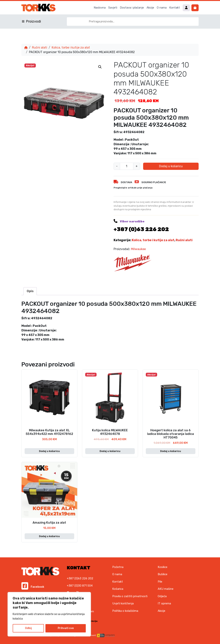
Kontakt (175, 8)
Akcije (150, 8)
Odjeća (162, 596)
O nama (162, 8)
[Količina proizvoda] (127, 166)
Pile (160, 582)
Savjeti (113, 8)
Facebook (33, 587)
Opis (30, 291)
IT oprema (164, 603)
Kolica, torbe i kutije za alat (71, 47)
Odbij (28, 628)
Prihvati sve (66, 628)
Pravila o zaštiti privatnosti (130, 596)
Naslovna (100, 8)
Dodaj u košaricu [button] (49, 451)
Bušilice (163, 574)
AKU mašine (166, 589)
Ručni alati (40, 47)
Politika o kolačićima (125, 611)
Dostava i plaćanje (132, 8)
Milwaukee (138, 249)
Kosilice (163, 567)
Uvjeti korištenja (123, 603)
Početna (118, 567)
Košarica (118, 589)
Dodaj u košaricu (171, 166)
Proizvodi (33, 21)
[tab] (30, 291)
